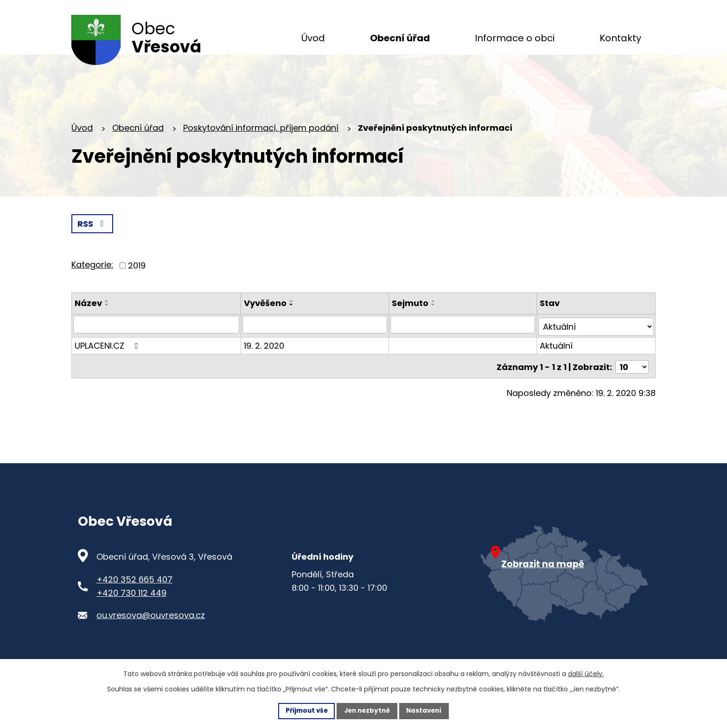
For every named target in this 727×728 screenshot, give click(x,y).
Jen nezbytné (367, 710)
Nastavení (427, 710)
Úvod (82, 139)
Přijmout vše (304, 710)
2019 (137, 277)
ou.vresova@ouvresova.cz (151, 627)
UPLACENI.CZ (108, 355)
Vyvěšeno (266, 315)
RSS (93, 235)
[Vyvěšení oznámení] (316, 336)
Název (88, 315)
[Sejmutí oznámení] (463, 336)
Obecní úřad (138, 139)
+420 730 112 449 (131, 604)
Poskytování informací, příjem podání (261, 139)
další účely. (586, 673)
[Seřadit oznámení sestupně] (107, 316)
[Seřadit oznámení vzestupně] (107, 313)
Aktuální (557, 355)
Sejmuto (411, 315)
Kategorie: (92, 276)
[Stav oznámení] (596, 336)
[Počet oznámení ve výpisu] (632, 374)
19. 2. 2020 (265, 355)
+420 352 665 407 (134, 591)
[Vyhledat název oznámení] (157, 336)
